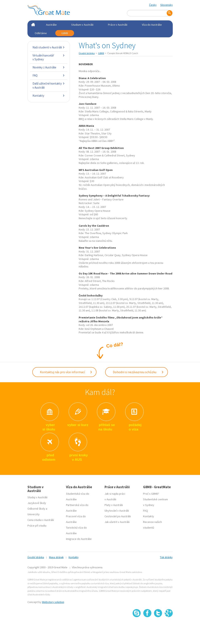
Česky (153, 5)
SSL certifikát (158, 626)
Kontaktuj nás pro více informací (66, 372)
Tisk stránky (166, 557)
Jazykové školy (37, 503)
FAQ (49, 75)
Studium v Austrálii (82, 25)
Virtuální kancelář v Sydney (49, 57)
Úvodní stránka (87, 53)
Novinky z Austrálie (49, 67)
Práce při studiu (37, 526)
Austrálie (51, 25)
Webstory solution (53, 602)
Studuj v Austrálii (37, 497)
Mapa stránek (56, 557)
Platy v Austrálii (114, 505)
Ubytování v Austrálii (117, 510)
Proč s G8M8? (151, 493)
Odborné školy (36, 509)
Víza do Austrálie (152, 25)
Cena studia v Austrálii (41, 520)
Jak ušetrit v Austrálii (117, 522)
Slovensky (166, 5)
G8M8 (65, 33)
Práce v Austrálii (118, 25)
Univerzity (34, 514)
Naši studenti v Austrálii (49, 47)
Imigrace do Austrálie (79, 539)
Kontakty (49, 96)
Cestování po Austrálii (118, 516)
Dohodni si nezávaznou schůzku (138, 372)
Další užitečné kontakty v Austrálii (49, 85)
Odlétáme (41, 33)
